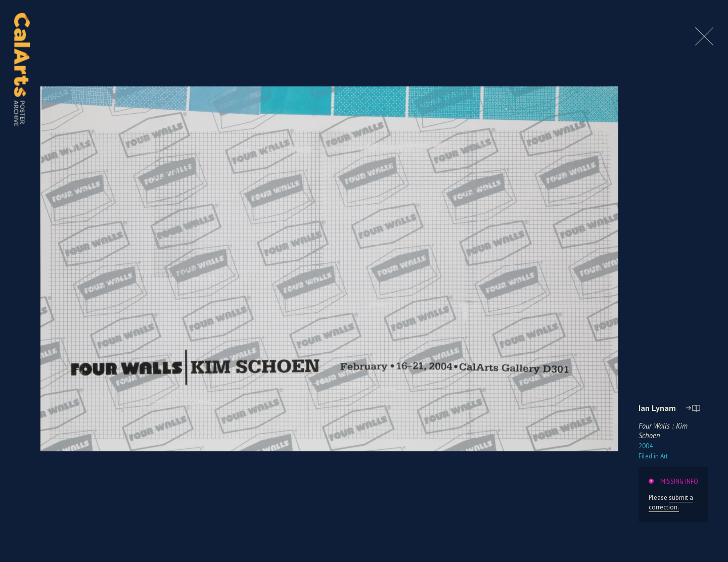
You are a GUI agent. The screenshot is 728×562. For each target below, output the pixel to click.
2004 (646, 446)
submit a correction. (671, 502)
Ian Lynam (657, 408)
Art (653, 456)
